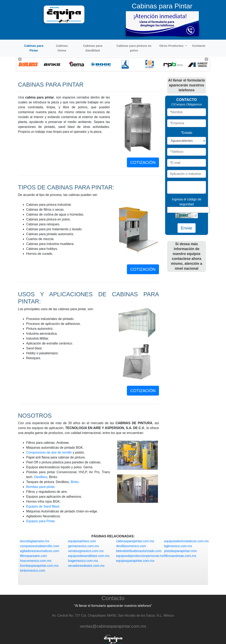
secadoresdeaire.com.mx (86, 566)
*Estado (187, 133)
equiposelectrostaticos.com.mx (186, 541)
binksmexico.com (33, 571)
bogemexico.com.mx (83, 561)
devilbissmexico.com (131, 546)
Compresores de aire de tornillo (49, 452)
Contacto (199, 46)
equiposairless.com (82, 541)
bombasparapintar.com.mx (39, 566)
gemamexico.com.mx (83, 546)
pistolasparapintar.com (180, 551)
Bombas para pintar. (41, 487)
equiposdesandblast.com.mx (89, 556)
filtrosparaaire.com (34, 556)
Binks (75, 482)
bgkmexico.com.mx (178, 546)
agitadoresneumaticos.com (40, 551)
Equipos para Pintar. (41, 521)
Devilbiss (41, 477)
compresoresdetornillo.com (40, 546)
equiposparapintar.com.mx (135, 561)
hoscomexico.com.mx (36, 561)
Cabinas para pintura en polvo (134, 48)
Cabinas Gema (62, 48)
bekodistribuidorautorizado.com (139, 551)
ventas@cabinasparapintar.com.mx (113, 626)
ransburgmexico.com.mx (86, 551)
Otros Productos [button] (172, 46)
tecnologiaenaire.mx (35, 541)
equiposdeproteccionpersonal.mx (140, 556)
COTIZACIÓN (143, 162)
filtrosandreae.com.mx (180, 556)
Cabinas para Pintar (34, 48)
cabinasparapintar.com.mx (135, 541)
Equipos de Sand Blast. (43, 506)
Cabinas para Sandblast (93, 48)
